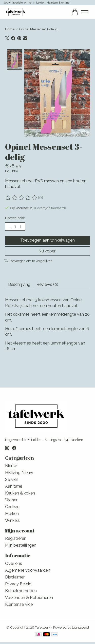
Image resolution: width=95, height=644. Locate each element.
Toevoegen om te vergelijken (28, 260)
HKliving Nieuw (19, 472)
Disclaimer (15, 576)
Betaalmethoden (21, 590)
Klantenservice (19, 604)
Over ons (14, 563)
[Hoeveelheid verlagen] (10, 226)
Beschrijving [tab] (19, 284)
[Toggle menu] (85, 12)
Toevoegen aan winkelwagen (48, 240)
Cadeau (12, 506)
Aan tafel (14, 486)
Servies (12, 479)
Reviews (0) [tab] (47, 284)
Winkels (12, 520)
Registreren (16, 538)
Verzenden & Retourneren (29, 597)
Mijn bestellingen (21, 545)
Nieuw (11, 465)
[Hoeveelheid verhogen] (21, 226)
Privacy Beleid (18, 583)
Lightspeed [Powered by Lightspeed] (80, 627)
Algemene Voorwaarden (28, 570)
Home (10, 29)
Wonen (12, 499)
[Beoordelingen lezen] (22, 197)
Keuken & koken (20, 492)
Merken (12, 513)
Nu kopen (48, 250)
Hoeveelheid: (15, 217)
